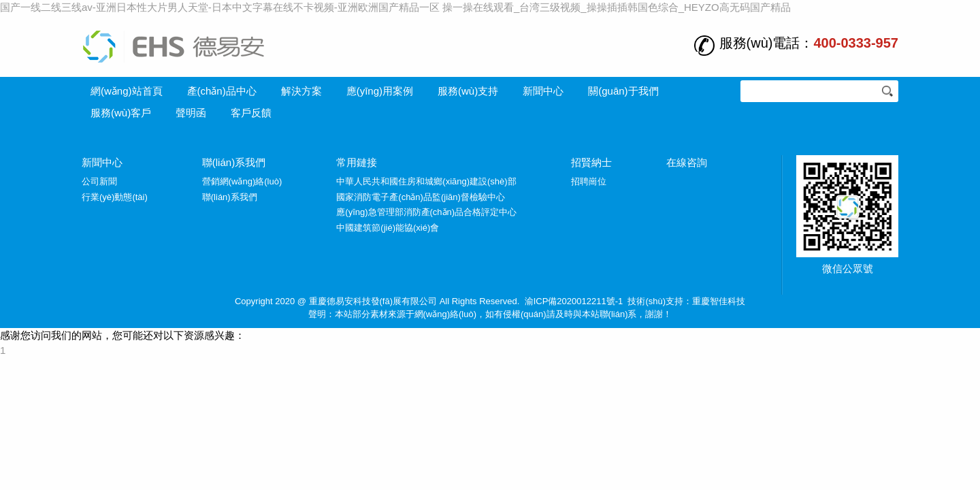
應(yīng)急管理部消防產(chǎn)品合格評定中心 (426, 212)
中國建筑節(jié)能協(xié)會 (388, 228)
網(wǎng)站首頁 (127, 91)
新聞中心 (543, 91)
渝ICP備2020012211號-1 (574, 301)
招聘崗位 (589, 181)
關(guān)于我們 (623, 91)
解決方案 (301, 91)
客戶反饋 (251, 113)
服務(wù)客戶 (121, 113)
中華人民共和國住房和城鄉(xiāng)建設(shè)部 (426, 181)
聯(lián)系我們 (234, 162)
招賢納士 (591, 162)
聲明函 (191, 113)
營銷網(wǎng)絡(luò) (242, 181)
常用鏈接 (357, 162)
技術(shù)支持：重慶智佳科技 (686, 301)
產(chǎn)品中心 (222, 91)
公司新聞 (99, 181)
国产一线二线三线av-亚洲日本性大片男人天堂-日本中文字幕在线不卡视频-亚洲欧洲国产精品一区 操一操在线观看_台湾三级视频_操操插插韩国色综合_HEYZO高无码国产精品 (395, 7)
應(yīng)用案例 (380, 91)
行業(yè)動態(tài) (115, 197)
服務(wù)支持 (468, 91)
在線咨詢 (687, 162)
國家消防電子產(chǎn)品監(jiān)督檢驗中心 (421, 197)
